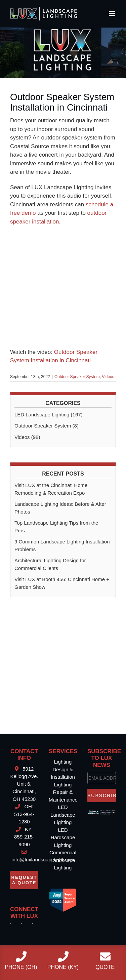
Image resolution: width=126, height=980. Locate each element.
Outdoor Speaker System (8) (47, 426)
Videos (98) (27, 437)
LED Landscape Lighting (63, 815)
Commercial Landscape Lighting (63, 860)
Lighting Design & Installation (63, 769)
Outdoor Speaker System (77, 377)
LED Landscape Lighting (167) (49, 415)
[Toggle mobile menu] (112, 14)
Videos (108, 377)
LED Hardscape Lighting (63, 838)
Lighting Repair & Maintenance (63, 792)
